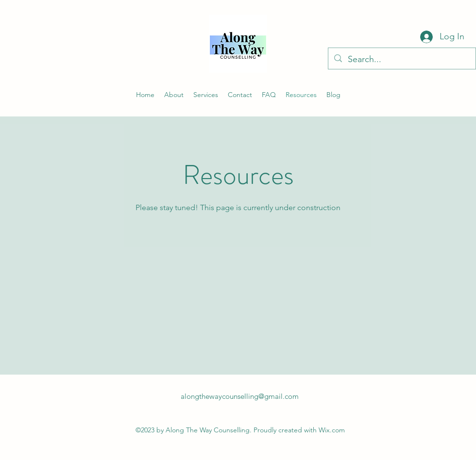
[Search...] (401, 60)
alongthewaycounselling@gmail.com (240, 396)
